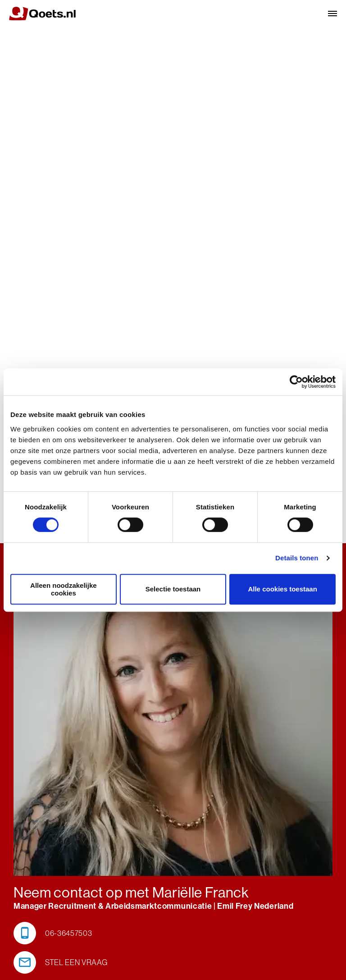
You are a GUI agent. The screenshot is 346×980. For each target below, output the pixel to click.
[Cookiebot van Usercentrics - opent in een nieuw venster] (296, 382)
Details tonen (297, 558)
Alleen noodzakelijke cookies (64, 589)
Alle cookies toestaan (282, 589)
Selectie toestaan (173, 589)
